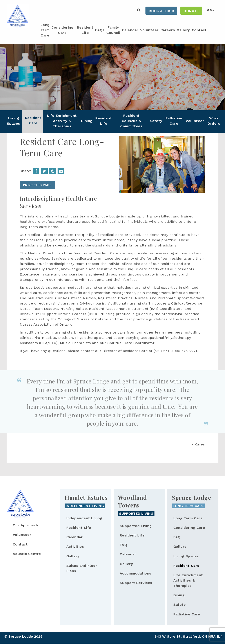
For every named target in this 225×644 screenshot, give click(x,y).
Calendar (130, 30)
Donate (191, 11)
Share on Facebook (36, 171)
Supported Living (136, 526)
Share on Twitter (44, 171)
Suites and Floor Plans (82, 568)
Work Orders (214, 121)
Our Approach (25, 525)
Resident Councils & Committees (131, 121)
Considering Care (62, 30)
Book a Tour (161, 11)
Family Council (113, 30)
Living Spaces (14, 121)
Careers (168, 30)
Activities (75, 546)
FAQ (123, 545)
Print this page (37, 185)
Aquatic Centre (27, 554)
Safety (156, 121)
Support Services (136, 583)
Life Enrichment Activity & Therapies (62, 121)
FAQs (100, 30)
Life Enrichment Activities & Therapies (188, 580)
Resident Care (33, 120)
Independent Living (84, 518)
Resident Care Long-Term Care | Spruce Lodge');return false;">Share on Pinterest (53, 171)
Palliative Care (174, 121)
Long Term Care (45, 30)
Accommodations (136, 573)
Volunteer (149, 30)
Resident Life (85, 30)
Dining (87, 121)
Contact (199, 30)
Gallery (183, 30)
